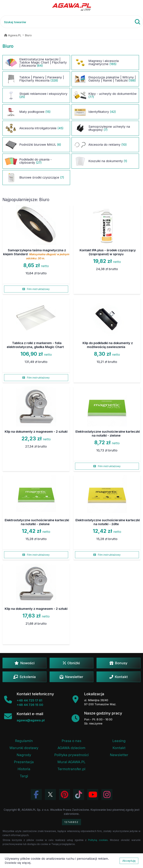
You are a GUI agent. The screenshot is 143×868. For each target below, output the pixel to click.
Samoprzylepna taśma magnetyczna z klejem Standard (36, 254)
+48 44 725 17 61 (29, 700)
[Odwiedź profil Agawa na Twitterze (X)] (50, 794)
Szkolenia (24, 677)
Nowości (24, 663)
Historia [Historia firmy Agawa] (24, 769)
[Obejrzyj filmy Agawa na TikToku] (79, 794)
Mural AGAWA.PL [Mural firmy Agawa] (71, 762)
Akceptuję (129, 861)
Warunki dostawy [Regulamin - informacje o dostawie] (24, 748)
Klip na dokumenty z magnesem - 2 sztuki (36, 432)
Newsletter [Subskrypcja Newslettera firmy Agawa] (119, 755)
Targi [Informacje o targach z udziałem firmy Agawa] (24, 776)
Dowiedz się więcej (18, 863)
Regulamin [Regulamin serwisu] (24, 741)
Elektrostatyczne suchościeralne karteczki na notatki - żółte (108, 522)
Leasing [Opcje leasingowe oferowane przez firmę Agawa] (119, 741)
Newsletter (71, 677)
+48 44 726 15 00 (30, 705)
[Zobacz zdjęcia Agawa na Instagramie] (107, 794)
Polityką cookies (98, 840)
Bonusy (119, 663)
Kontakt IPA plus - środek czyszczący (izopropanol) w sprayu (108, 252)
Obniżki (71, 663)
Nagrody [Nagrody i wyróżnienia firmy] (24, 755)
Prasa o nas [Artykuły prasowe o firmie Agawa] (71, 741)
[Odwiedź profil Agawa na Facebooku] (36, 794)
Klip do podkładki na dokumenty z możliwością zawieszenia (108, 345)
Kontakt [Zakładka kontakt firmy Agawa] (119, 748)
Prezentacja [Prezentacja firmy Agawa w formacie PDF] (24, 762)
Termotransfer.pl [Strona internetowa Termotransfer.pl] (71, 769)
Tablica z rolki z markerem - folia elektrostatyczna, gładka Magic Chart (35, 345)
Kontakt (119, 677)
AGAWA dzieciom (71, 748)
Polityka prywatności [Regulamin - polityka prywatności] (71, 755)
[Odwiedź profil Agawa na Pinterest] (65, 794)
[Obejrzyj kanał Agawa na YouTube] (93, 794)
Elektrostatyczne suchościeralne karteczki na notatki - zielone (108, 434)
